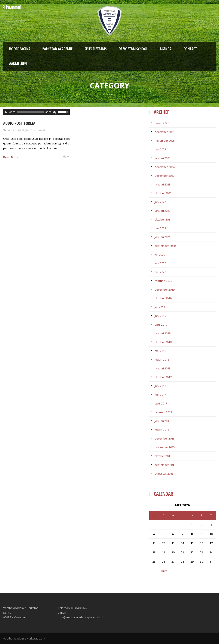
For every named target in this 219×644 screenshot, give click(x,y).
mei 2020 (160, 272)
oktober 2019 (163, 298)
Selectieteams (96, 49)
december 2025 (165, 132)
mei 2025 (160, 149)
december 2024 (165, 167)
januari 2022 (163, 211)
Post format (38, 130)
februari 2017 (163, 412)
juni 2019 (160, 316)
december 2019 (165, 290)
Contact (190, 49)
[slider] (30, 112)
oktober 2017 (163, 377)
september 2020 (165, 246)
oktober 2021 (163, 219)
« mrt (163, 571)
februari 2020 (163, 281)
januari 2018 (163, 368)
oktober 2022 (163, 193)
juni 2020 (160, 263)
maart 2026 (162, 123)
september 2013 (165, 465)
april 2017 (161, 403)
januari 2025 (163, 158)
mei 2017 (160, 395)
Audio (12, 130)
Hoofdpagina (20, 49)
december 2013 (165, 438)
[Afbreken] (55, 112)
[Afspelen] (6, 112)
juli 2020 (160, 254)
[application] (36, 112)
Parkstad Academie (57, 49)
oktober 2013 (163, 456)
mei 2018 (160, 351)
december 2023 (165, 176)
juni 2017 (160, 386)
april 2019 (161, 325)
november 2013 (165, 447)
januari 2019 (163, 333)
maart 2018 (162, 360)
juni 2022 (160, 202)
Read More (11, 157)
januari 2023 (163, 184)
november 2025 (165, 141)
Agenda (166, 49)
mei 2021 (160, 228)
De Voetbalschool (133, 49)
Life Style (23, 130)
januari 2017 (163, 421)
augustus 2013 (164, 473)
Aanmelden (18, 64)
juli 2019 (160, 307)
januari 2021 (163, 237)
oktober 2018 (163, 342)
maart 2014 (162, 430)
